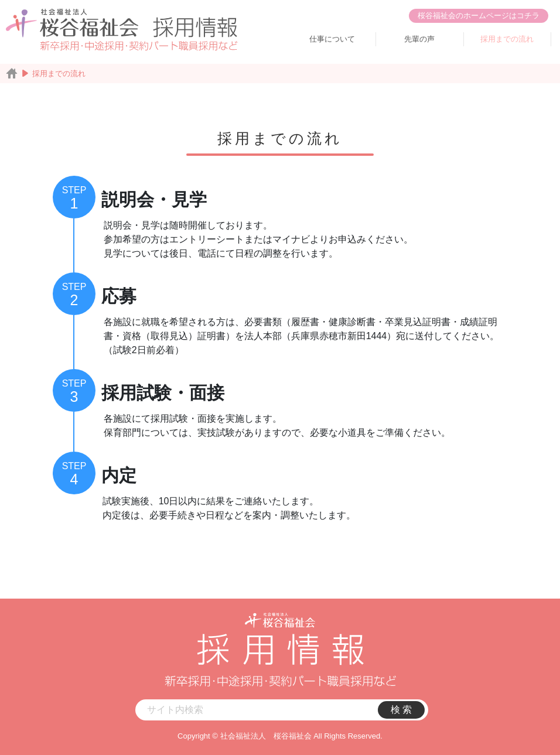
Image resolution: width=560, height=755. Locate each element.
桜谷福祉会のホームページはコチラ (479, 16)
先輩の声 (419, 39)
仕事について (332, 39)
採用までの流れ (507, 39)
